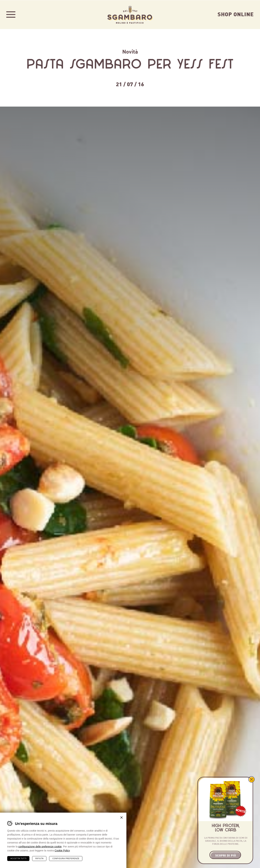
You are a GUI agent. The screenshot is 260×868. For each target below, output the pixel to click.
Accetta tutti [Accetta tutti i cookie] (19, 858)
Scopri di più (226, 855)
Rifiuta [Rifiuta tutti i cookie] (39, 858)
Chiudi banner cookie (122, 817)
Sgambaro (130, 14)
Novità (130, 51)
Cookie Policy (62, 850)
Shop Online (236, 14)
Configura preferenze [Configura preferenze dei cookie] (66, 858)
